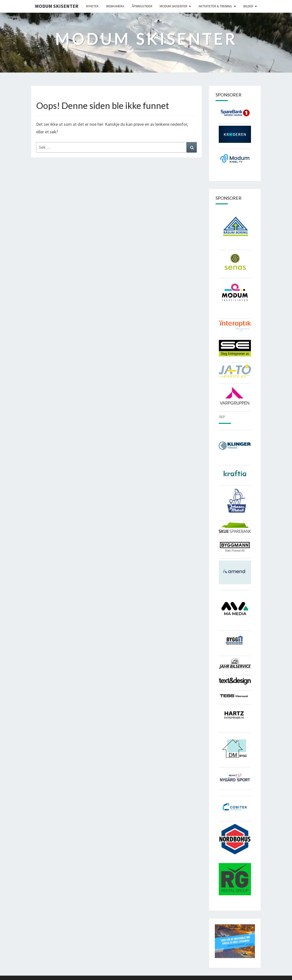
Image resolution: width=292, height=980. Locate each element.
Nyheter (92, 6)
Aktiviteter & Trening (215, 6)
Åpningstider (142, 6)
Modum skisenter (173, 6)
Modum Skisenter (57, 6)
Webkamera (115, 6)
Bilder (248, 6)
